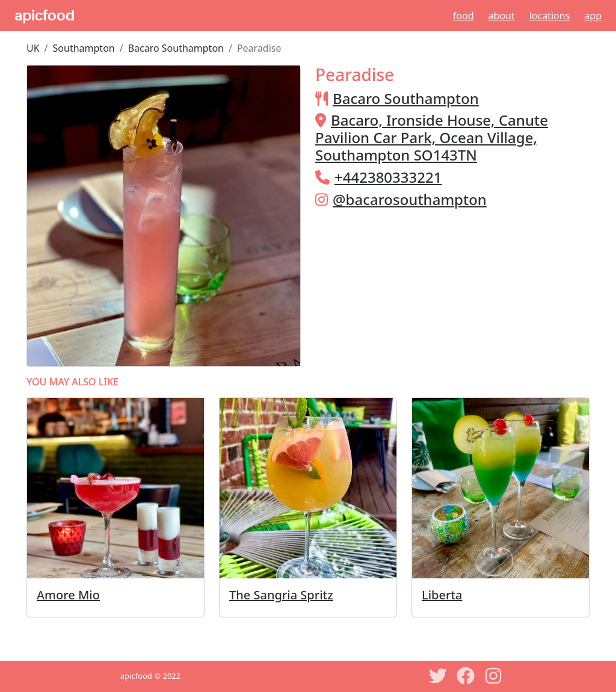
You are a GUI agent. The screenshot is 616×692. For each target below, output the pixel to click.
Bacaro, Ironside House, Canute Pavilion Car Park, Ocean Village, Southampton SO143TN (432, 137)
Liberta (442, 595)
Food (464, 16)
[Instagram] (493, 676)
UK (33, 48)
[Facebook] (466, 676)
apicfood (45, 16)
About (502, 16)
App (593, 16)
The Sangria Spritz (281, 595)
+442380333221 (388, 177)
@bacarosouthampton (410, 199)
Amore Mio (68, 595)
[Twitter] (438, 676)
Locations (550, 16)
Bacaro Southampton (176, 48)
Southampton (84, 48)
